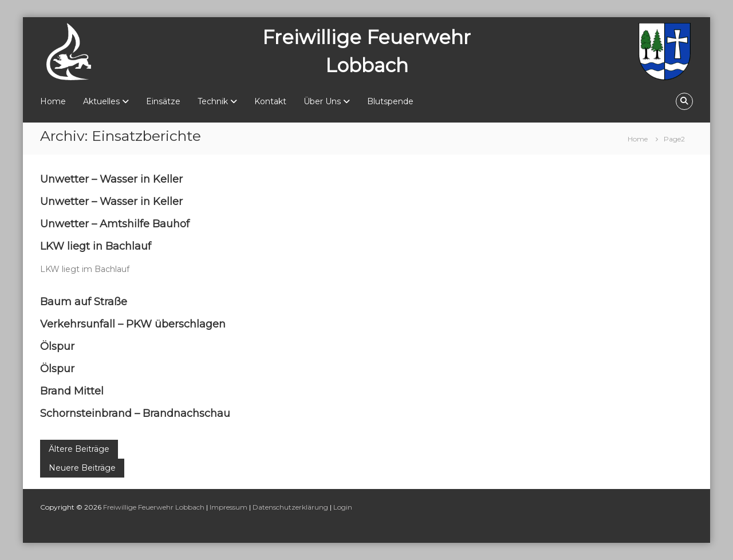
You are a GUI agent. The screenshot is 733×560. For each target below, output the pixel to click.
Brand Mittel (72, 391)
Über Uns (322, 101)
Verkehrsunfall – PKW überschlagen (133, 324)
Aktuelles (101, 101)
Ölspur (57, 346)
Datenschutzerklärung (290, 507)
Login (343, 507)
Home (53, 101)
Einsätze (163, 101)
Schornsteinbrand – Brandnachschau (135, 413)
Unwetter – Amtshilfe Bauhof (115, 224)
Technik (213, 101)
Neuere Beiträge (82, 468)
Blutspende (390, 101)
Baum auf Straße (84, 302)
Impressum (228, 507)
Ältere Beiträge (79, 449)
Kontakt (270, 101)
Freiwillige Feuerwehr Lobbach (154, 507)
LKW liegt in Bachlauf (96, 246)
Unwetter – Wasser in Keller (111, 179)
